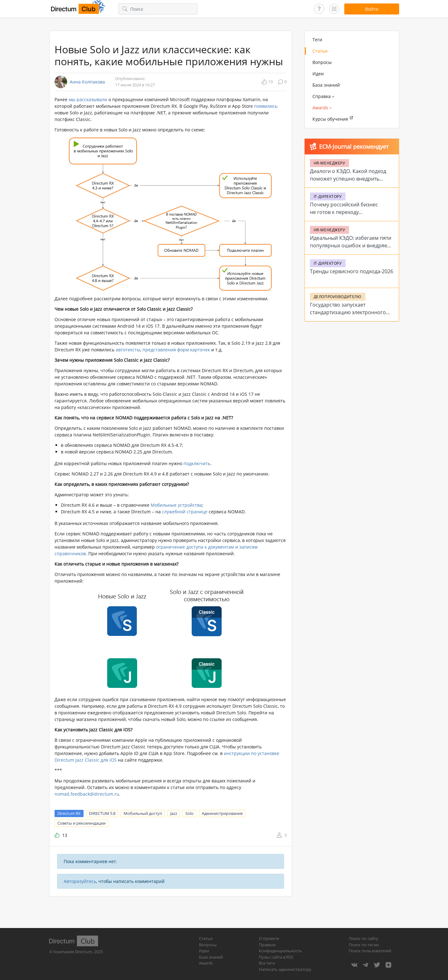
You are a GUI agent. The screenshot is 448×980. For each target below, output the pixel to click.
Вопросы (322, 62)
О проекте (269, 938)
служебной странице (185, 512)
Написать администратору (285, 969)
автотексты (128, 350)
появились (266, 106)
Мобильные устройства (176, 505)
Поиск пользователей (370, 951)
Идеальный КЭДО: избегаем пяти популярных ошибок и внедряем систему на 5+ (351, 245)
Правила (267, 945)
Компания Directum (73, 952)
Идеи (318, 74)
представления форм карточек (176, 350)
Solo (189, 813)
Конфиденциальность (280, 951)
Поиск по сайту (364, 938)
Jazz (174, 813)
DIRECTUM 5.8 (102, 813)
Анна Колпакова (87, 82)
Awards (206, 963)
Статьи (320, 51)
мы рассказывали (88, 99)
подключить (197, 463)
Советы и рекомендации (81, 823)
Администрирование (222, 813)
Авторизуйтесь (80, 881)
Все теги (267, 963)
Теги (317, 40)
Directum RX (69, 813)
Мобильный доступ (143, 813)
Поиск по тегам (364, 945)
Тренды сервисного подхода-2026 (352, 271)
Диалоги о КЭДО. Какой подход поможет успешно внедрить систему (348, 179)
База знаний (326, 85)
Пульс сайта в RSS (276, 957)
